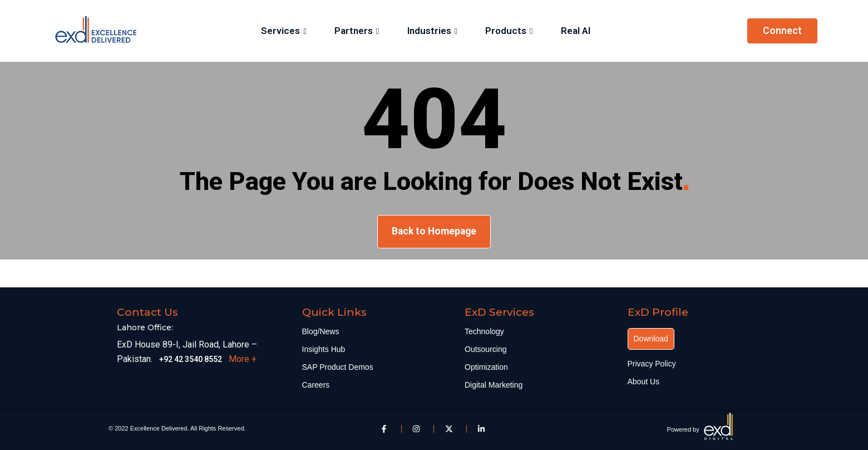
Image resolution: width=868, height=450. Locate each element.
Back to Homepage (434, 231)
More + (243, 359)
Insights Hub (324, 349)
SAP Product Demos (338, 367)
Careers (316, 385)
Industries (429, 31)
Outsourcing (485, 349)
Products (506, 31)
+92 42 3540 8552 (191, 359)
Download (651, 339)
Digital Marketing (494, 385)
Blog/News (321, 331)
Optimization (486, 367)
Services (281, 31)
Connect (782, 31)
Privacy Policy (652, 364)
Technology (484, 331)
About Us (644, 381)
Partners (354, 31)
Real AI (575, 31)
